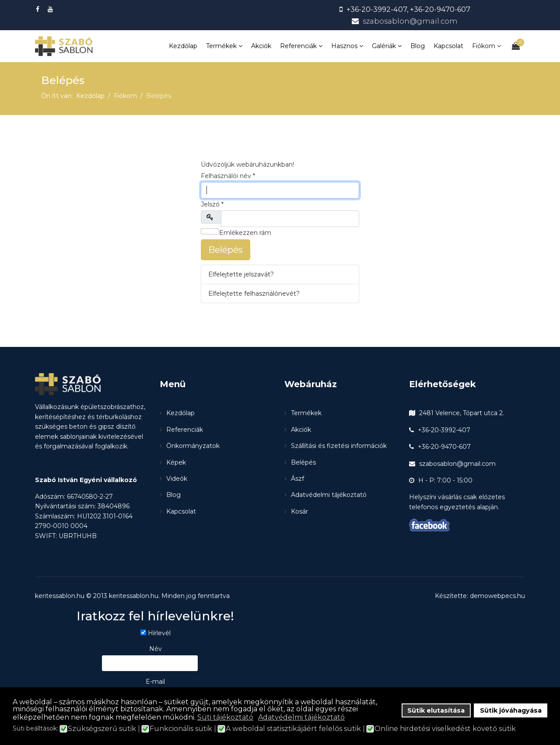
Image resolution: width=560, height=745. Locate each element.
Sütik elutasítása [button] (436, 710)
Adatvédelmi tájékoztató (329, 495)
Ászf (297, 479)
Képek (176, 462)
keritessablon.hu (134, 596)
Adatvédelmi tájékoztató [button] (301, 717)
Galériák (384, 46)
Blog (418, 46)
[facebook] (39, 9)
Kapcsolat (448, 46)
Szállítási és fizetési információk (339, 446)
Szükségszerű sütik (102, 729)
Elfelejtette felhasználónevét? (254, 294)
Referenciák (298, 46)
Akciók (261, 46)
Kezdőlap (183, 46)
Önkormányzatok (193, 446)
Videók (177, 479)
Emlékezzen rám (241, 233)
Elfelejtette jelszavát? (241, 274)
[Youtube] (51, 9)
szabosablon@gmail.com (410, 21)
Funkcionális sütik (181, 729)
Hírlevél (159, 633)
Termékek (221, 46)
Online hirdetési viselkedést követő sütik (445, 729)
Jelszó (212, 204)
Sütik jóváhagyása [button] (511, 710)
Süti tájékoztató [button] (225, 717)
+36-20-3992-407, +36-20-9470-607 (408, 9)
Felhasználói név (228, 176)
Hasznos (344, 46)
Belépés (226, 250)
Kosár (299, 511)
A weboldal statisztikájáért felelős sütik (293, 729)
